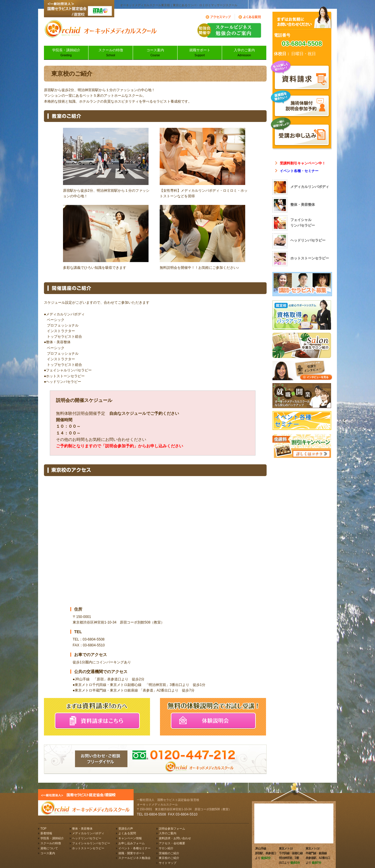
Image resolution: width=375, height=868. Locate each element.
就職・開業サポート (132, 853)
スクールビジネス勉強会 (134, 858)
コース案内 (155, 53)
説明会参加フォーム (172, 829)
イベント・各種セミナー (134, 848)
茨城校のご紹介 (169, 853)
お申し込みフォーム (132, 843)
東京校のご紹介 (169, 858)
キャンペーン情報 (130, 838)
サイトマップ (168, 863)
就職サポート (200, 53)
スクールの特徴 (111, 53)
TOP (43, 829)
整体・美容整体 (82, 829)
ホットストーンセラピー (88, 848)
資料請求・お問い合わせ (175, 838)
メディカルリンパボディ (88, 833)
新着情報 (46, 833)
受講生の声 (126, 829)
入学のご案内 (244, 53)
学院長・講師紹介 (66, 53)
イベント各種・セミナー (299, 171)
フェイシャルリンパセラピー (91, 843)
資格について (49, 848)
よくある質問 (127, 833)
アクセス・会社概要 (172, 843)
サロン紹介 (166, 848)
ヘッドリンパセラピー (87, 838)
